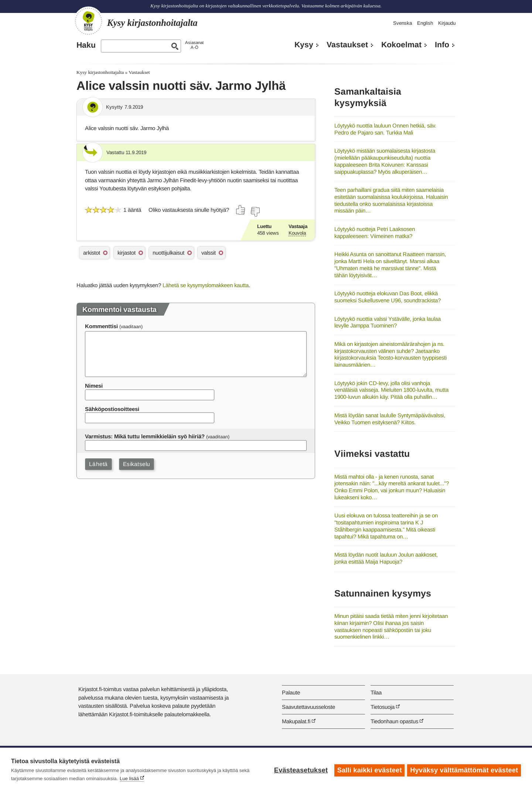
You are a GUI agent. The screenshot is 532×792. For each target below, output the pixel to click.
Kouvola (297, 233)
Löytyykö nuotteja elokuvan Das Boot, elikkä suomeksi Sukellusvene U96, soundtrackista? (388, 297)
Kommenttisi (101, 326)
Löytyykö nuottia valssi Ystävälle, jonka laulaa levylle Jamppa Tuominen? (388, 322)
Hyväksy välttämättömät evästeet (464, 770)
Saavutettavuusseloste (308, 707)
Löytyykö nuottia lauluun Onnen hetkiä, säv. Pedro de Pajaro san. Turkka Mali (385, 129)
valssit (209, 253)
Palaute (291, 692)
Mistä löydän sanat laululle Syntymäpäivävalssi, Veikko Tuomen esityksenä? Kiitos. (390, 419)
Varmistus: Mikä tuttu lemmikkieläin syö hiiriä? (145, 436)
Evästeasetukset (300, 770)
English (425, 23)
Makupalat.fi (296, 721)
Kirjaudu (447, 23)
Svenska (403, 23)
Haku (86, 45)
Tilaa (376, 692)
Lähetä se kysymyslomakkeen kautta (206, 285)
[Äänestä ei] (255, 212)
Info (442, 45)
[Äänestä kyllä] (241, 210)
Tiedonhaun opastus (394, 721)
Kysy (304, 45)
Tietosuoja (383, 707)
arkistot (92, 253)
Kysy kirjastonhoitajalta (100, 72)
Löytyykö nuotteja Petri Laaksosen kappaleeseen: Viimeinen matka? (375, 232)
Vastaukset (347, 45)
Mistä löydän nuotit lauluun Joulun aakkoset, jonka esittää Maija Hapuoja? (386, 558)
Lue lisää (129, 779)
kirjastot (127, 253)
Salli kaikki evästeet (369, 770)
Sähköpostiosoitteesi (112, 409)
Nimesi (94, 386)
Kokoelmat (401, 45)
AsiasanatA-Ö (194, 45)
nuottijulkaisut (168, 253)
